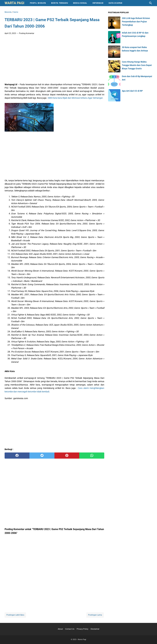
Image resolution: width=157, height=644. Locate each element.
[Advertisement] (54, 60)
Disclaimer (95, 629)
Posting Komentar (27, 33)
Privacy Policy (82, 629)
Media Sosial (80, 3)
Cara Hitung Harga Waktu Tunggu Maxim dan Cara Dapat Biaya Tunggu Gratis (137, 65)
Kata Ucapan (115, 3)
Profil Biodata (38, 3)
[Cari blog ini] (151, 3)
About (60, 629)
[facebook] (17, 456)
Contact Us (70, 629)
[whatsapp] (92, 456)
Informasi (98, 3)
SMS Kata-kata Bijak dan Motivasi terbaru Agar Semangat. (76, 98)
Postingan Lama (95, 615)
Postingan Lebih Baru (15, 615)
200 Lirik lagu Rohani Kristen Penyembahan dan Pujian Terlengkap (136, 22)
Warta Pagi (14, 3)
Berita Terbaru (60, 3)
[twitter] (42, 456)
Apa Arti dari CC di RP (132, 91)
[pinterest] (67, 456)
